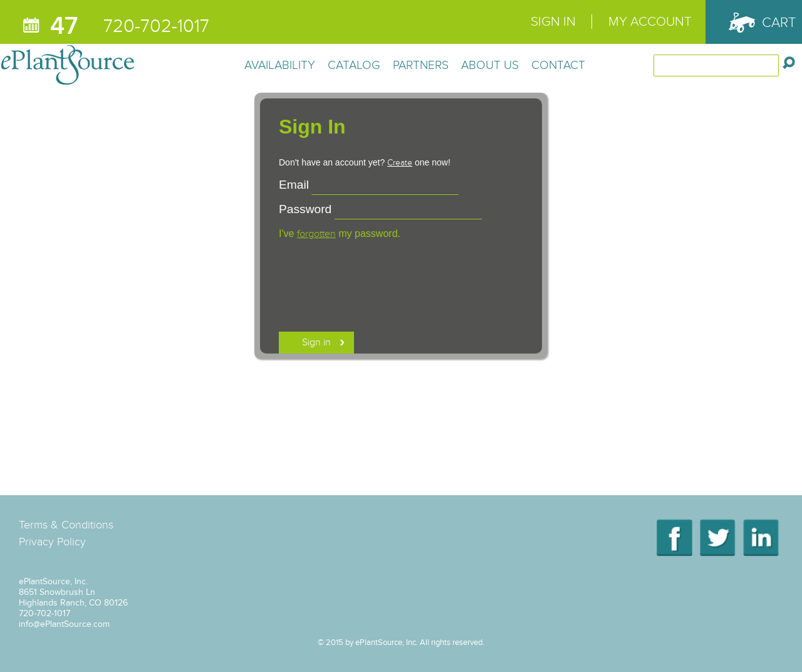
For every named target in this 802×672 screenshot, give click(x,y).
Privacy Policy (52, 542)
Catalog (354, 65)
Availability (280, 65)
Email (294, 185)
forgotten (316, 234)
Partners (421, 65)
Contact (558, 65)
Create (400, 163)
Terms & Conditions (66, 525)
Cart (779, 22)
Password (305, 209)
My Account (650, 22)
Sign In (553, 22)
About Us (490, 65)
